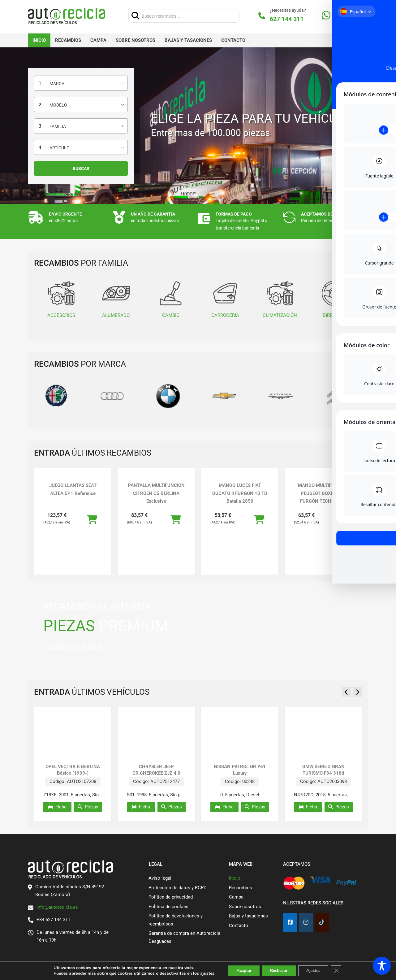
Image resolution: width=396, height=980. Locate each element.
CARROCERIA (225, 299)
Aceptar (240, 970)
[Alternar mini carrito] (351, 16)
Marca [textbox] (57, 84)
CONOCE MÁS (73, 647)
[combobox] (81, 83)
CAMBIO (170, 299)
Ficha (57, 807)
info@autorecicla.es (57, 907)
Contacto (233, 40)
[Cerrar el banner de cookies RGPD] (341, 970)
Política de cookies (168, 907)
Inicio (39, 40)
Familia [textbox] (58, 126)
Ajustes (316, 970)
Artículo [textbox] (60, 148)
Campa (98, 40)
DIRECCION (334, 299)
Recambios (68, 40)
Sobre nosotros (136, 40)
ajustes (202, 973)
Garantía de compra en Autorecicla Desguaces (184, 937)
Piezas (88, 807)
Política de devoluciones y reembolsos (176, 920)
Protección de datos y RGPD (178, 888)
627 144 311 (287, 19)
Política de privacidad (171, 897)
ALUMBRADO (116, 299)
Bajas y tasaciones (188, 40)
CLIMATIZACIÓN (280, 299)
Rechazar (278, 970)
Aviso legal (160, 878)
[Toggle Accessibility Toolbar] (382, 966)
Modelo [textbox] (58, 105)
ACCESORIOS (61, 299)
